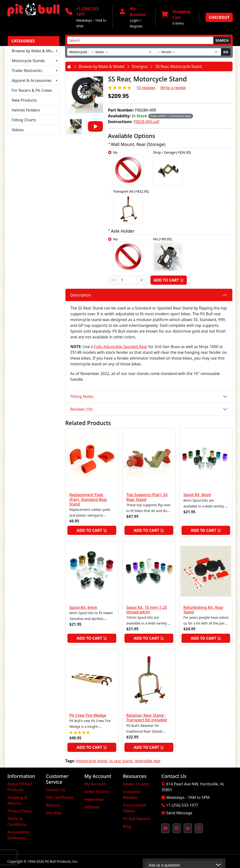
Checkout (219, 17)
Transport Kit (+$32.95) (131, 207)
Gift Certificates (60, 797)
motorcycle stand (91, 761)
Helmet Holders (26, 110)
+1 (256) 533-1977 (182, 805)
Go (226, 52)
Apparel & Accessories (32, 80)
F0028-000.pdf (146, 122)
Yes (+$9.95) (168, 254)
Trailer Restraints (27, 71)
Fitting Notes (82, 396)
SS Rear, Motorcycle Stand (178, 66)
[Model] (188, 52)
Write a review (173, 88)
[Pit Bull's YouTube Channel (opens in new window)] (165, 828)
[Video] (95, 127)
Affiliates (92, 807)
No (128, 168)
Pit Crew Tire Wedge (88, 715)
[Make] (122, 52)
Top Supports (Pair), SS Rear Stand (147, 497)
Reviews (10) (81, 409)
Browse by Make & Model (35, 51)
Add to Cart (169, 280)
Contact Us (55, 790)
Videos (18, 130)
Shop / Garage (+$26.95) (172, 168)
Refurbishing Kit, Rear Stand (204, 610)
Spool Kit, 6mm (83, 607)
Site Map (54, 813)
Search (222, 40)
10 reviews (146, 88)
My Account (95, 784)
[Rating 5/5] (120, 88)
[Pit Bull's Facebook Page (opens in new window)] (177, 828)
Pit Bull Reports (137, 819)
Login (134, 20)
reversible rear (147, 761)
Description (81, 295)
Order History (97, 792)
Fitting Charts (24, 120)
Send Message (179, 813)
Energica (140, 66)
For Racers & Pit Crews (32, 90)
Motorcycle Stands (28, 61)
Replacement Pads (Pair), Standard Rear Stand (88, 499)
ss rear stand (121, 761)
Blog (127, 826)
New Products (24, 100)
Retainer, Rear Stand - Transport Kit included (147, 718)
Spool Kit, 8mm (197, 495)
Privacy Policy (20, 811)
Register (136, 26)
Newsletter (94, 799)
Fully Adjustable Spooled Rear (121, 347)
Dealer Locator (136, 784)
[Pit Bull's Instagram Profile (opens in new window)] (199, 828)
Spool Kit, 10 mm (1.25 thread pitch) (147, 610)
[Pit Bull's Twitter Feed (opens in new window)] (188, 828)
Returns (53, 805)
